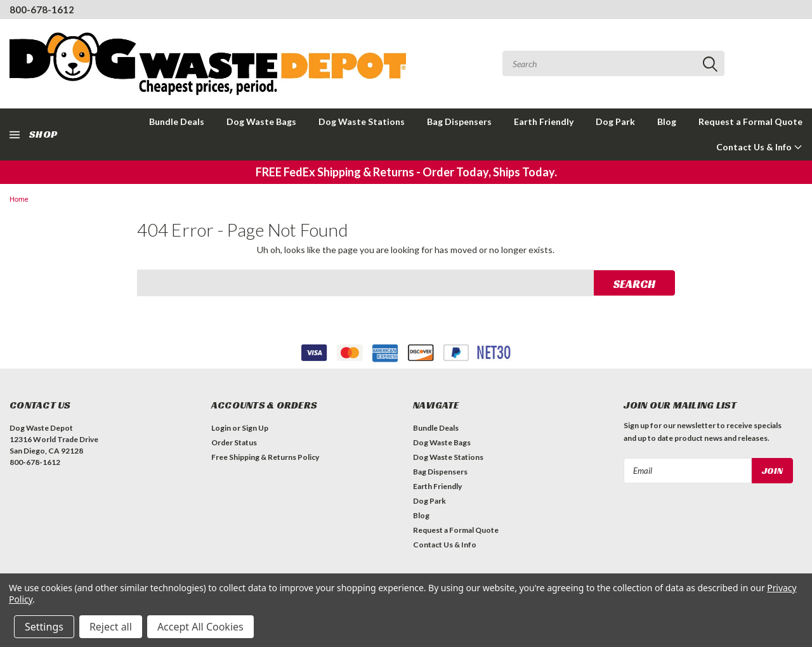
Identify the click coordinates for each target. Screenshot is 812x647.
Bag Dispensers (459, 121)
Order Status (234, 442)
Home (19, 199)
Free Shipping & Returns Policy (265, 457)
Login (221, 428)
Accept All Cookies (200, 627)
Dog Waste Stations (362, 121)
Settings (44, 627)
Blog (667, 121)
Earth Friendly (544, 121)
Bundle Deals (177, 121)
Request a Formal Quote (750, 121)
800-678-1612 (42, 10)
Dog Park (615, 121)
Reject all (111, 627)
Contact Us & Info (759, 147)
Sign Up (255, 428)
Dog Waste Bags (261, 121)
